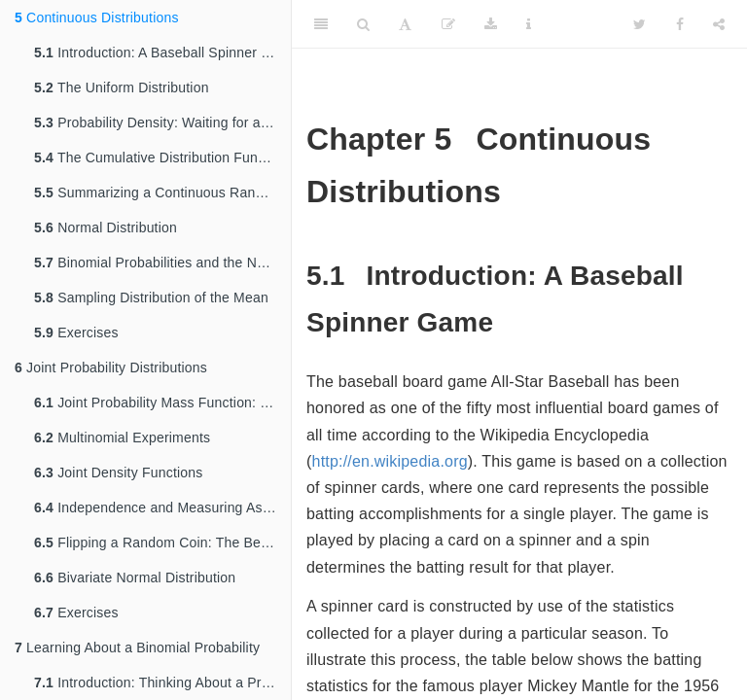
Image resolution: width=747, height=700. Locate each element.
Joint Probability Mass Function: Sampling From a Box (162, 402)
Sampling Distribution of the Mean (151, 297)
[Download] (491, 24)
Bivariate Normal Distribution (135, 577)
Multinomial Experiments (122, 437)
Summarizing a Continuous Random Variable (162, 192)
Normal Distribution (106, 227)
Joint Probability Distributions (111, 367)
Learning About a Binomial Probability (137, 647)
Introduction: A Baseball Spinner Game (162, 52)
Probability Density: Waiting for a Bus (161, 122)
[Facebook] (680, 24)
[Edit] (448, 24)
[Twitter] (640, 24)
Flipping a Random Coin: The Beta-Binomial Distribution (162, 542)
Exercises (76, 332)
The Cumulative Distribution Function (161, 157)
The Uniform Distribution (122, 87)
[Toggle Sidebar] (321, 24)
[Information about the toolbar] (529, 24)
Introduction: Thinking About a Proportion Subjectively (162, 682)
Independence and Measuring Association (162, 507)
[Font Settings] (405, 24)
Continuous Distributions (97, 17)
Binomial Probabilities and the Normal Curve (162, 262)
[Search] (363, 24)
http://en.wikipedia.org (390, 461)
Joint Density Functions (118, 472)
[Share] (719, 24)
